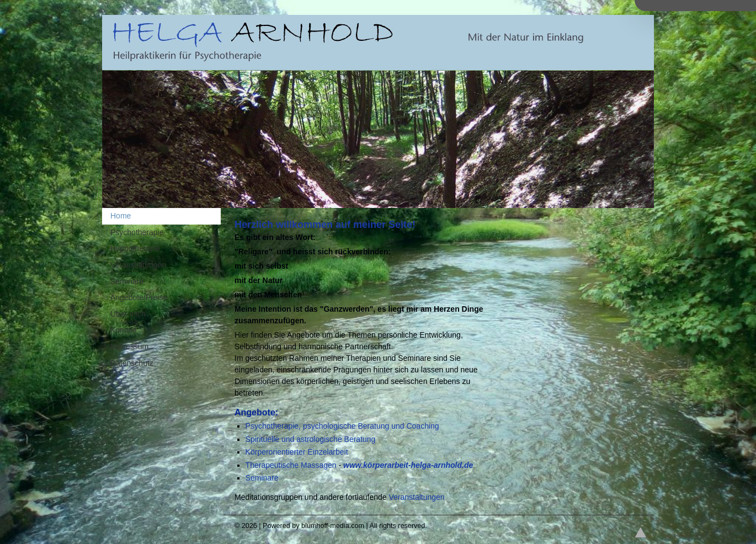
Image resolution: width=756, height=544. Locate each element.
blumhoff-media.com (333, 526)
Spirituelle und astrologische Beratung (311, 439)
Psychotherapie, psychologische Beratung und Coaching (342, 426)
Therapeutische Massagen (291, 465)
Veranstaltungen (416, 497)
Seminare (262, 478)
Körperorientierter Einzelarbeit (297, 452)
